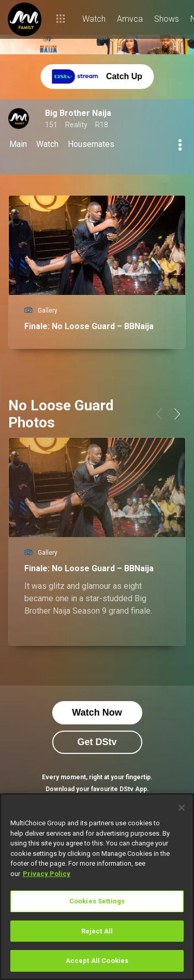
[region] (97, 887)
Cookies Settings (97, 901)
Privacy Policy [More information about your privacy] (47, 874)
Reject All (97, 931)
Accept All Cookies (97, 961)
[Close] (182, 808)
